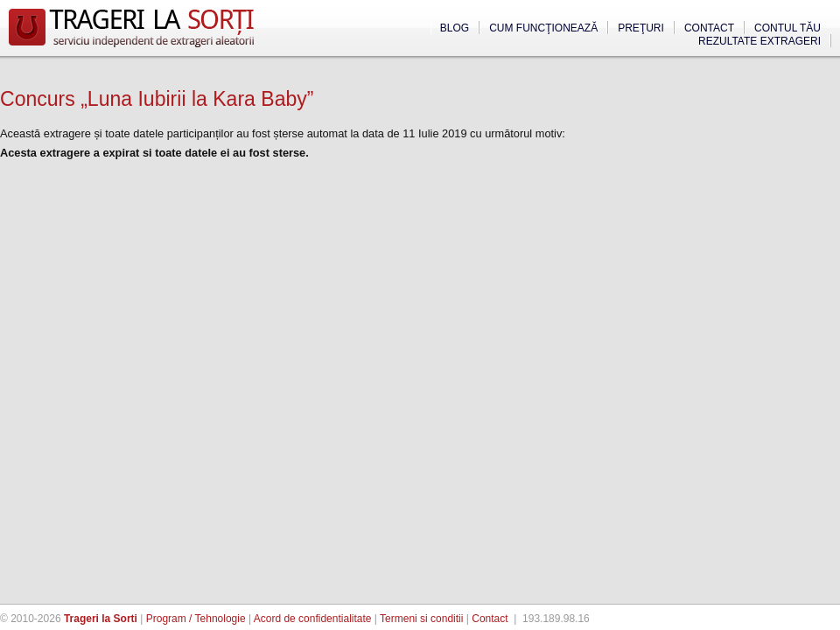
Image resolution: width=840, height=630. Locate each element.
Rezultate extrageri (759, 41)
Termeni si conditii (421, 619)
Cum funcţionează (543, 28)
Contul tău (787, 28)
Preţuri (641, 28)
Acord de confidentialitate (313, 619)
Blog (455, 28)
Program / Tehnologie (196, 619)
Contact (709, 28)
